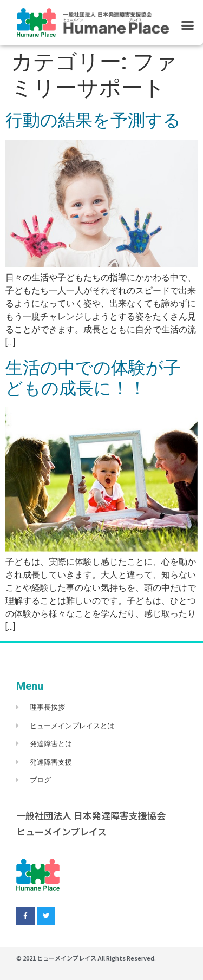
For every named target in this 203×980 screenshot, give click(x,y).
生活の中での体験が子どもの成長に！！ (93, 378)
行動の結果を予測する (93, 120)
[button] (188, 25)
